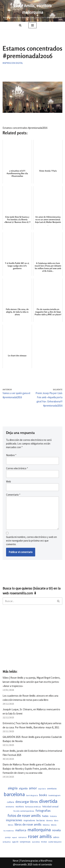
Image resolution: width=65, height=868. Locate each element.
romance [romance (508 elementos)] (22, 837)
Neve (16, 861)
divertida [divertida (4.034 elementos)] (48, 801)
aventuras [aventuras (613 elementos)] (52, 789)
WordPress (46, 861)
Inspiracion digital (13, 63)
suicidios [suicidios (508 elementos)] (36, 842)
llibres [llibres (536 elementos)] (54, 825)
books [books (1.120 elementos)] (43, 795)
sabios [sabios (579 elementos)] (56, 837)
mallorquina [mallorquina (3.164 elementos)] (39, 830)
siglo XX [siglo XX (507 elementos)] (15, 842)
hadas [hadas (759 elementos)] (45, 816)
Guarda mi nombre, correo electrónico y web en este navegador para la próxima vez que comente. (31, 541)
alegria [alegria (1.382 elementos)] (13, 788)
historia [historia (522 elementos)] (53, 816)
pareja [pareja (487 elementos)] (8, 837)
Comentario (13, 495)
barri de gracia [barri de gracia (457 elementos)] (32, 795)
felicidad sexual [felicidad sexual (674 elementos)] (50, 806)
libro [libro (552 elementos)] (56, 820)
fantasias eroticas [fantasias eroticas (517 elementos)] (33, 807)
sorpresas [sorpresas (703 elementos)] (25, 842)
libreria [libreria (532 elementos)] (49, 820)
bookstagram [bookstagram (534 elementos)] (55, 795)
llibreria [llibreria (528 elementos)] (46, 825)
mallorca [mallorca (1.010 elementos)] (21, 830)
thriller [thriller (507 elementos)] (44, 842)
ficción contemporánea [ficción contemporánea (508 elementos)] (24, 811)
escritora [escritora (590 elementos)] (20, 807)
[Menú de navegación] (32, 25)
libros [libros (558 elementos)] (11, 825)
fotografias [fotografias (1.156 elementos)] (43, 811)
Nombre (11, 455)
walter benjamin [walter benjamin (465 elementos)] (55, 842)
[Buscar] (20, 25)
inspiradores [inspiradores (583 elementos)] (29, 820)
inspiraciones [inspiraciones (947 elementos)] (14, 820)
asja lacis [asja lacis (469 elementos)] (42, 789)
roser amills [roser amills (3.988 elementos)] (40, 836)
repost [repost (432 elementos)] (14, 837)
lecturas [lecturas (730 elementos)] (41, 820)
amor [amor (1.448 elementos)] (33, 788)
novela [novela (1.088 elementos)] (56, 830)
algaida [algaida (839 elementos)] (23, 788)
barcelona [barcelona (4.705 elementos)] (14, 794)
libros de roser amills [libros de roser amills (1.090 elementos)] (28, 824)
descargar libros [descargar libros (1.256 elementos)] (27, 802)
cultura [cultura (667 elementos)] (10, 802)
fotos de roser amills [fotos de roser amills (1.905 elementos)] (24, 815)
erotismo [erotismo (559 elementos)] (10, 807)
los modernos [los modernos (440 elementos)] (9, 831)
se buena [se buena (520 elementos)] (7, 842)
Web (8, 481)
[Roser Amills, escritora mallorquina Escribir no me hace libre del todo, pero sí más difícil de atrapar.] (32, 11)
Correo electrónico (17, 468)
